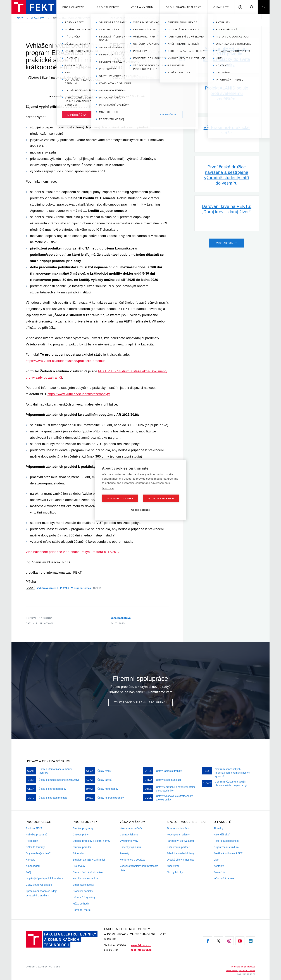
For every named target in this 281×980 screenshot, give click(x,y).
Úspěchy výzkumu (130, 847)
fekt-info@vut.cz (141, 950)
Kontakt (30, 860)
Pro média (220, 872)
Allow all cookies (120, 499)
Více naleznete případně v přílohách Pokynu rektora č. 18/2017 (73, 552)
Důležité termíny (35, 847)
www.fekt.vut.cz (141, 945)
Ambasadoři (33, 866)
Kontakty (219, 866)
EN (264, 7)
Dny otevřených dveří (38, 853)
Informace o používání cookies (241, 970)
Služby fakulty (175, 872)
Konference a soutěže (132, 860)
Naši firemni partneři (178, 847)
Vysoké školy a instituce (181, 860)
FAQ (28, 872)
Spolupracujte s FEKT (184, 7)
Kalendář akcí (222, 835)
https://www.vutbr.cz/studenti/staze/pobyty (79, 394)
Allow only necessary (161, 498)
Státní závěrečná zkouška (88, 872)
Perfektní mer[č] (82, 910)
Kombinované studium (86, 878)
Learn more (108, 488)
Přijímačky (32, 841)
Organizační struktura (226, 847)
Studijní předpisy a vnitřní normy (91, 841)
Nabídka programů (37, 835)
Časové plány (81, 835)
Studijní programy (83, 828)
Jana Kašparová (121, 618)
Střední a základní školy (181, 853)
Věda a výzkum (142, 7)
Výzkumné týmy (129, 841)
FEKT (20, 18)
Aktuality (219, 828)
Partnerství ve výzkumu (180, 841)
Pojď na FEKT (34, 828)
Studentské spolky (83, 885)
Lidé (216, 860)
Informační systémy (84, 897)
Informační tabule (224, 878)
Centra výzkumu (129, 835)
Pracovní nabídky (83, 891)
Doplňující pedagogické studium (44, 878)
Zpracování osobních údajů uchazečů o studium (42, 893)
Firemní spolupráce (178, 828)
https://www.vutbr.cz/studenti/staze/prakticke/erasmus (66, 361)
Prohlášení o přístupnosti (243, 967)
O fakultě (221, 7)
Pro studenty (108, 7)
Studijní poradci (82, 847)
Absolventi (173, 866)
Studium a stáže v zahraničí (89, 860)
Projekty (124, 853)
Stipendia (78, 853)
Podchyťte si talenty (178, 835)
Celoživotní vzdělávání (39, 885)
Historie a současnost (226, 841)
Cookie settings (140, 510)
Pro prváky (79, 866)
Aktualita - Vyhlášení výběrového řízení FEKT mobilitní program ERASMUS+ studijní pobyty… (116, 18)
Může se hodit (81, 904)
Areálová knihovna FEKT (228, 853)
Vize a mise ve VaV (131, 828)
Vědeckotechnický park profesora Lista (139, 868)
